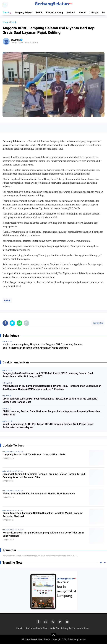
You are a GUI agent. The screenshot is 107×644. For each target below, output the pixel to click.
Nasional (71, 12)
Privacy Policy (68, 628)
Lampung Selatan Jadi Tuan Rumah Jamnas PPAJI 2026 (34, 455)
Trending (7, 12)
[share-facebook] (5, 323)
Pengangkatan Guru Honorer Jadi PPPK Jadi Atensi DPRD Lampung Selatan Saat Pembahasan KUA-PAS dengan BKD (48, 375)
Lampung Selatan (24, 12)
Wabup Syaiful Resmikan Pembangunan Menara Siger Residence (39, 494)
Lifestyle (94, 12)
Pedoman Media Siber (37, 628)
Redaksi (20, 628)
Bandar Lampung (54, 12)
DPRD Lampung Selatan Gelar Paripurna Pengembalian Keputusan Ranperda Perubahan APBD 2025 (52, 413)
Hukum (82, 12)
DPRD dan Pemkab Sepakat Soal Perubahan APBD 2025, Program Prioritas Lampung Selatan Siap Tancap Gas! (50, 400)
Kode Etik (55, 628)
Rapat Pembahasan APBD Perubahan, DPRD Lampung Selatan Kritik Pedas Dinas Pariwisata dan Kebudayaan (48, 426)
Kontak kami (83, 628)
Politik (39, 12)
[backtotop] (54, 636)
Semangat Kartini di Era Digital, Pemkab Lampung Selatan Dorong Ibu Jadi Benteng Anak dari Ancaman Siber (44, 476)
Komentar (98, 323)
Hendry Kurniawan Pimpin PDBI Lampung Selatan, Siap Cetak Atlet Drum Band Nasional (43, 534)
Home (5, 22)
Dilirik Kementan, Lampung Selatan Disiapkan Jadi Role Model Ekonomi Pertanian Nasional (42, 515)
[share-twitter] (12, 323)
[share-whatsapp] (19, 323)
